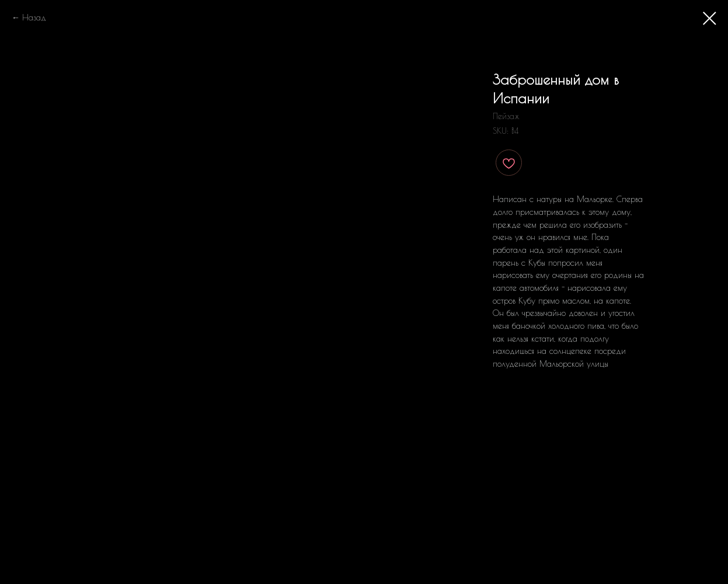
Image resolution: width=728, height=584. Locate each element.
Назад (34, 18)
